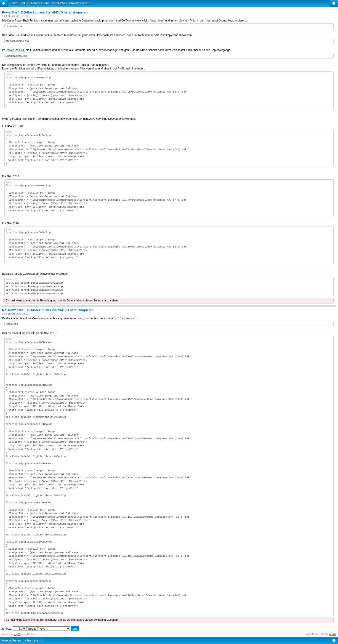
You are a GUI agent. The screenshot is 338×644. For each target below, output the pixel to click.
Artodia (333, 634)
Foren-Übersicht (13, 640)
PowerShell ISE (15, 50)
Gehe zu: (7, 629)
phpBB (17, 634)
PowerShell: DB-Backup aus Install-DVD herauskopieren (49, 3)
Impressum (35, 640)
